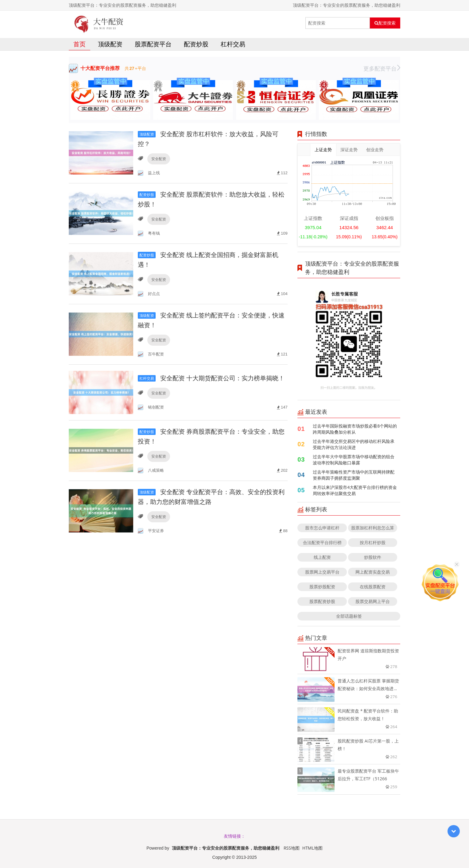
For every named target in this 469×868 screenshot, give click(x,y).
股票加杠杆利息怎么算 (373, 528)
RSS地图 (292, 848)
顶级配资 (110, 44)
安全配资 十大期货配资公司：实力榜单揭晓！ (211, 378)
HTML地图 (312, 848)
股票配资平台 (153, 44)
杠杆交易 (233, 44)
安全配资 (159, 159)
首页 (79, 44)
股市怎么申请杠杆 (322, 528)
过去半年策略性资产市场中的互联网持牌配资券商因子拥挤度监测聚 (354, 475)
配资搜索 (385, 23)
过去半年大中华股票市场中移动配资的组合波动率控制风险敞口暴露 (354, 460)
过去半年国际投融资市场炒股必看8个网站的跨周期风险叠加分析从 (355, 429)
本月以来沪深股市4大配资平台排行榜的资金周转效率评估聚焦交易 (355, 490)
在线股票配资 (373, 587)
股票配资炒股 (322, 601)
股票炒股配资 (322, 587)
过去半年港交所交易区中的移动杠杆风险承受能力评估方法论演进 (354, 444)
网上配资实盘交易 (373, 572)
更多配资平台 (382, 68)
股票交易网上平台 (373, 601)
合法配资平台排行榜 (322, 542)
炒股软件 (373, 557)
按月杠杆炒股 (373, 542)
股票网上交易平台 (322, 572)
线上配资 (322, 557)
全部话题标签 (349, 616)
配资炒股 (196, 44)
